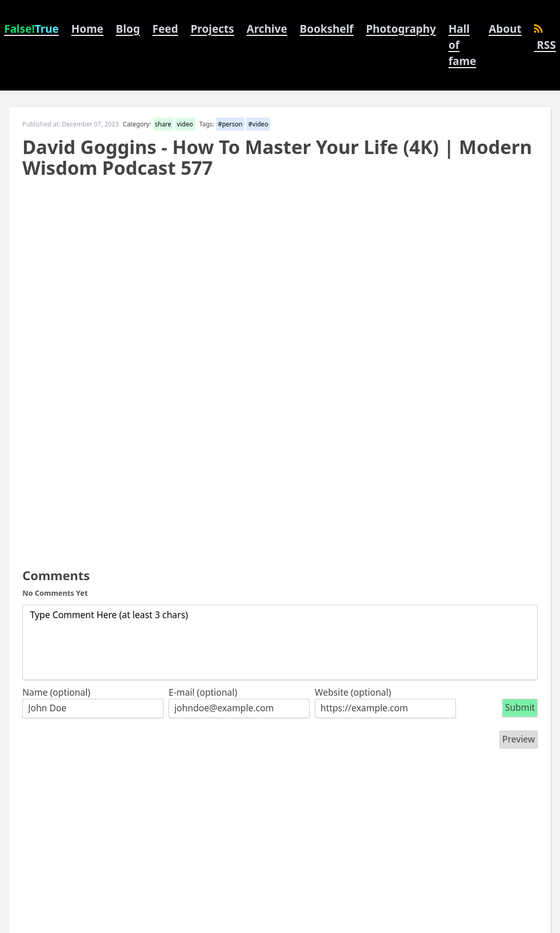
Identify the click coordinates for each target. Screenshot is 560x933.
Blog (128, 29)
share (163, 124)
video (185, 124)
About (505, 29)
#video (258, 124)
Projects (212, 29)
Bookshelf (327, 29)
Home (87, 29)
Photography (401, 29)
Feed (165, 29)
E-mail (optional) (203, 692)
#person (230, 124)
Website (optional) (353, 692)
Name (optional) (56, 692)
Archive (267, 29)
